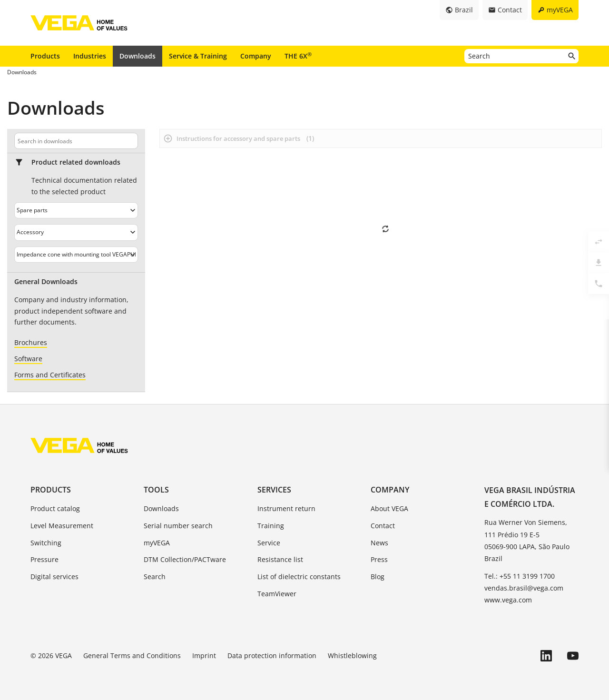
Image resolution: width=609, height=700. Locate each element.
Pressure (44, 559)
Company (256, 56)
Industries (90, 56)
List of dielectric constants (299, 577)
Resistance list (280, 559)
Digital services (54, 577)
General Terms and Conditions (132, 656)
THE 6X (298, 56)
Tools (156, 490)
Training (271, 526)
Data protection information (272, 656)
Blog (378, 577)
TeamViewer (277, 594)
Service (269, 543)
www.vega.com (508, 600)
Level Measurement (62, 526)
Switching (46, 543)
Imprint (204, 656)
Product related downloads (76, 162)
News (379, 543)
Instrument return (286, 508)
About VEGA (389, 508)
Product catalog (55, 508)
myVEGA (157, 543)
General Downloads (46, 282)
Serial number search (178, 526)
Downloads (138, 56)
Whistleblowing (352, 656)
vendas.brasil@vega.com (524, 588)
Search (155, 577)
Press (379, 559)
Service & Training (198, 56)
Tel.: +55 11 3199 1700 (520, 576)
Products (45, 56)
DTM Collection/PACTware (185, 559)
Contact (383, 526)
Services (274, 490)
